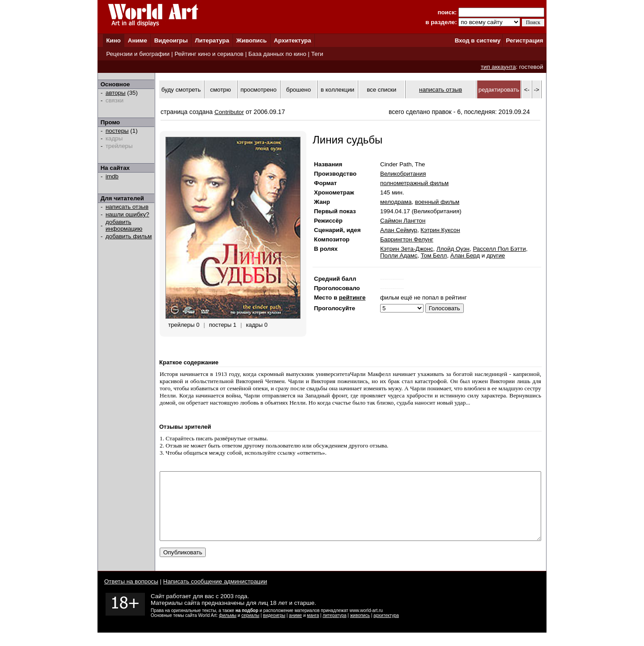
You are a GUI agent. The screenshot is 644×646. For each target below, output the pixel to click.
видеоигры (274, 629)
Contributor (229, 112)
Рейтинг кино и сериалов (209, 54)
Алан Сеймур (399, 230)
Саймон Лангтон (403, 221)
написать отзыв (127, 207)
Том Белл (434, 255)
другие (496, 255)
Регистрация (524, 40)
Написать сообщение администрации (215, 595)
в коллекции (337, 90)
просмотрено (259, 90)
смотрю (220, 90)
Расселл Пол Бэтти (499, 249)
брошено (299, 90)
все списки (381, 90)
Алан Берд (465, 255)
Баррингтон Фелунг (407, 239)
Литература (212, 40)
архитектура (386, 629)
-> (537, 90)
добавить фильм (129, 236)
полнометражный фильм (414, 183)
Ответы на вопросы (131, 595)
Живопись (251, 40)
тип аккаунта (498, 67)
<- (527, 90)
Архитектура (292, 40)
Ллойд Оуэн (453, 249)
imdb (112, 176)
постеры (117, 131)
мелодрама (396, 202)
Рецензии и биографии (138, 54)
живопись (360, 629)
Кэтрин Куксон (440, 230)
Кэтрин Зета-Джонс (407, 249)
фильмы (228, 629)
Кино (113, 40)
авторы (116, 93)
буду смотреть (181, 90)
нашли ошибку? (127, 214)
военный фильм (437, 202)
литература (334, 629)
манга (313, 629)
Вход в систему (478, 40)
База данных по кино (277, 54)
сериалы (250, 629)
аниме (295, 629)
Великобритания (403, 174)
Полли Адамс (399, 255)
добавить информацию (124, 225)
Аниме (138, 40)
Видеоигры (171, 40)
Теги (317, 54)
